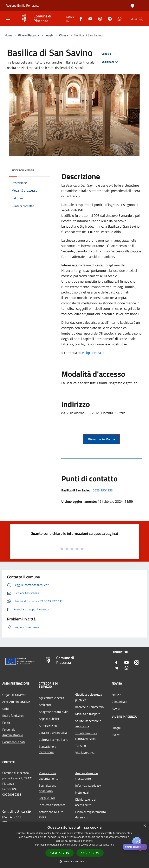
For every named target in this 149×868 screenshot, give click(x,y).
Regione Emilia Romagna (22, 5)
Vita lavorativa (85, 753)
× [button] (145, 826)
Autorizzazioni (48, 726)
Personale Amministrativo (13, 732)
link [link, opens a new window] (112, 845)
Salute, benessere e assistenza (88, 723)
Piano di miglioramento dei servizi (91, 815)
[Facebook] (79, 18)
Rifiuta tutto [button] (90, 853)
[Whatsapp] (118, 18)
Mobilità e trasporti (88, 714)
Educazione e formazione (47, 749)
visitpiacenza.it (93, 353)
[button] (74, 861)
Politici (7, 723)
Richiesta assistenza (52, 805)
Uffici (6, 709)
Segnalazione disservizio (48, 788)
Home (9, 35)
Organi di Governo (14, 695)
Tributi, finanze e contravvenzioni (86, 736)
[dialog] (74, 845)
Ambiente (45, 705)
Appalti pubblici (49, 719)
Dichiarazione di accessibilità (86, 802)
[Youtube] (89, 18)
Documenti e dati (14, 742)
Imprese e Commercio (89, 707)
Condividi (109, 54)
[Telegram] (108, 18)
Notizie (116, 695)
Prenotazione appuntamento (49, 776)
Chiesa (64, 35)
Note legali (82, 792)
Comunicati (119, 702)
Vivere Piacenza (29, 35)
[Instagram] (99, 18)
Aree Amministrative (16, 702)
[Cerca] (141, 19)
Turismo (81, 746)
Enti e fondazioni (13, 716)
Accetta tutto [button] (60, 853)
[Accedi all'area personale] (132, 6)
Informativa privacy (88, 785)
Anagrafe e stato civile (54, 712)
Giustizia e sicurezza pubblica (89, 697)
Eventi (116, 735)
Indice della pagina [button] (23, 170)
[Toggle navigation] (8, 18)
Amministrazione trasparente (87, 776)
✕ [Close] (144, 847)
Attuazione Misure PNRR (51, 815)
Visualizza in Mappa (101, 439)
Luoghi (49, 35)
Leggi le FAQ (47, 798)
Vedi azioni (110, 62)
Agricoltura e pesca (51, 698)
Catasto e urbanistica (53, 733)
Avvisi (116, 709)
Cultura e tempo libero (54, 740)
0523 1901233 (103, 490)
